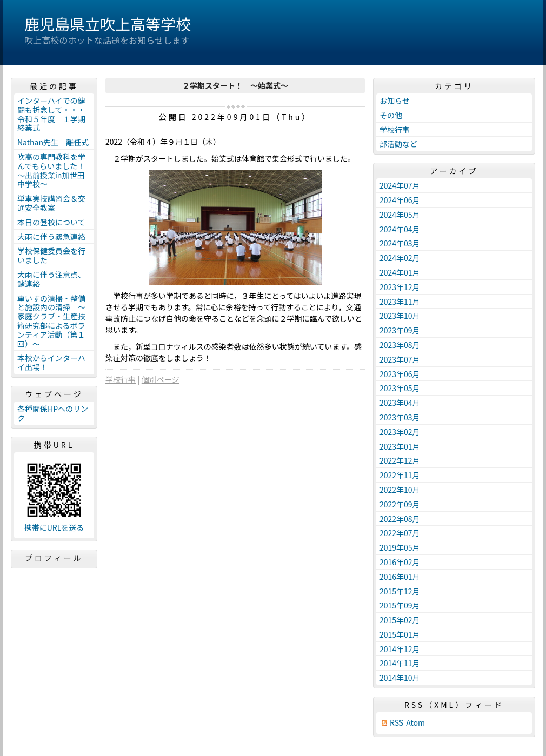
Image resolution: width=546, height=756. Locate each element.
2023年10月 (400, 316)
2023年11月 (400, 302)
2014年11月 (400, 663)
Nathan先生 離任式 (53, 142)
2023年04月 (400, 403)
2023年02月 (400, 432)
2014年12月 (400, 649)
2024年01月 (400, 272)
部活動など (398, 144)
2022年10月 (400, 490)
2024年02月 (400, 258)
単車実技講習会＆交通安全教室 (51, 203)
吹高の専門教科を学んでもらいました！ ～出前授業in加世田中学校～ (55, 170)
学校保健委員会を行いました (51, 255)
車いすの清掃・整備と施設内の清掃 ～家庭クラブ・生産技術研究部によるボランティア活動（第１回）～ (51, 321)
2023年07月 (400, 359)
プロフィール (54, 558)
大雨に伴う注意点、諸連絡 (51, 279)
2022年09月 (400, 504)
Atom (415, 723)
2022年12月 (400, 460)
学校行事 (121, 379)
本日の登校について (51, 222)
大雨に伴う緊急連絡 (51, 237)
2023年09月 (400, 330)
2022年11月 (400, 475)
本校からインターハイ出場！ (51, 362)
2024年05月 (400, 215)
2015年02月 (400, 620)
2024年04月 (400, 229)
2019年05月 (400, 547)
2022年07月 (400, 533)
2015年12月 (400, 591)
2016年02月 (400, 562)
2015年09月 (400, 605)
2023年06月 (400, 374)
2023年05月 (400, 388)
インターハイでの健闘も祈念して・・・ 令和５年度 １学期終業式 (55, 114)
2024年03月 (400, 243)
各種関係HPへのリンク (53, 413)
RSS (397, 723)
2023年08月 (400, 345)
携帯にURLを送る (54, 528)
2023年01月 (400, 446)
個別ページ (161, 379)
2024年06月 (400, 200)
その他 (391, 115)
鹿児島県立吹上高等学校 (108, 24)
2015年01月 (400, 634)
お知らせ (395, 101)
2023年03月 (400, 417)
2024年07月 (400, 185)
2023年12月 (400, 287)
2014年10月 (400, 678)
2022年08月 (400, 519)
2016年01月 (400, 577)
